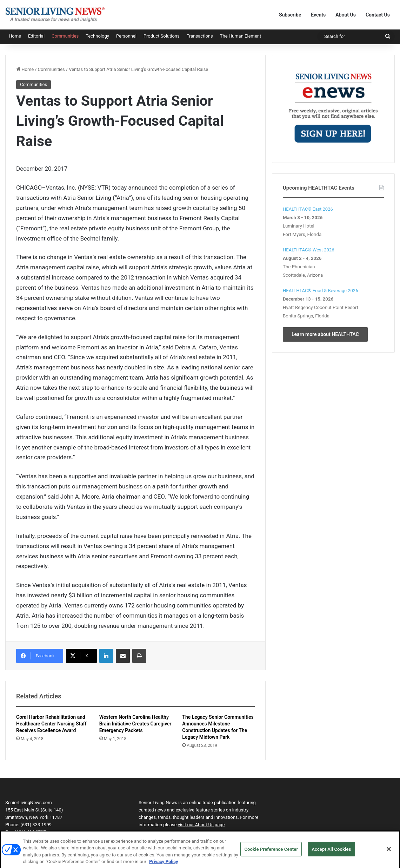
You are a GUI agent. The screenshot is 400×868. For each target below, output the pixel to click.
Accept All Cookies (331, 852)
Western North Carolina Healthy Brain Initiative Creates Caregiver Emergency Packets (135, 724)
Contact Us (378, 15)
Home (15, 36)
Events (318, 15)
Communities (65, 36)
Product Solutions (162, 36)
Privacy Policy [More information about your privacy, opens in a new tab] (164, 865)
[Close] (389, 852)
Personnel (126, 36)
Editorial (36, 36)
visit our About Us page (201, 825)
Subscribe (290, 15)
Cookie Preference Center (271, 852)
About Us (346, 15)
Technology (97, 36)
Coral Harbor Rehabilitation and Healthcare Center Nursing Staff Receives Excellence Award (51, 724)
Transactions (200, 36)
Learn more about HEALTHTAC (325, 334)
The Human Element (241, 36)
